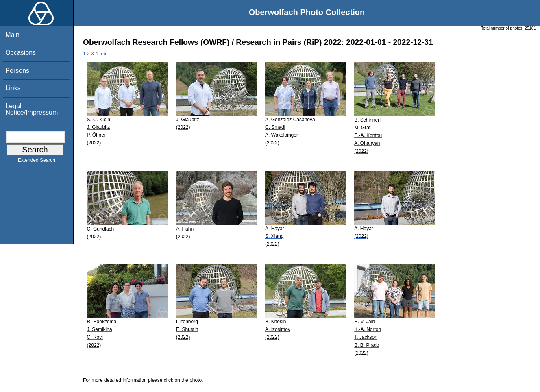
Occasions (21, 53)
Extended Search (37, 162)
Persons (17, 71)
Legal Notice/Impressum (32, 109)
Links (13, 88)
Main (12, 35)
